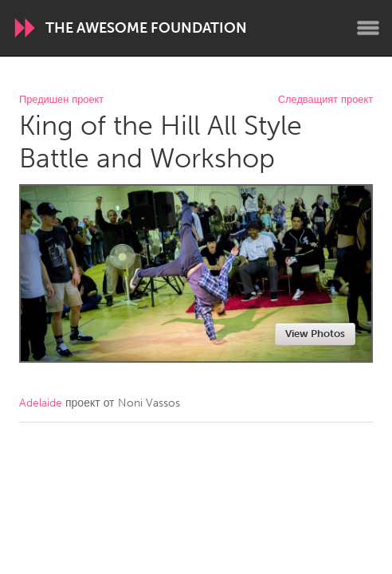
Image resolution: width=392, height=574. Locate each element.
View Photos (315, 334)
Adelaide (41, 403)
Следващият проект (325, 100)
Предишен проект (61, 100)
